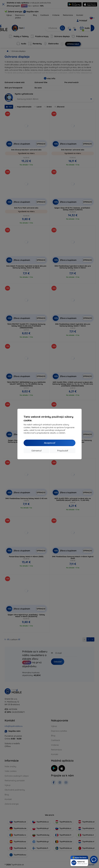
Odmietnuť (36, 451)
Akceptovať (50, 443)
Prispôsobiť (63, 451)
